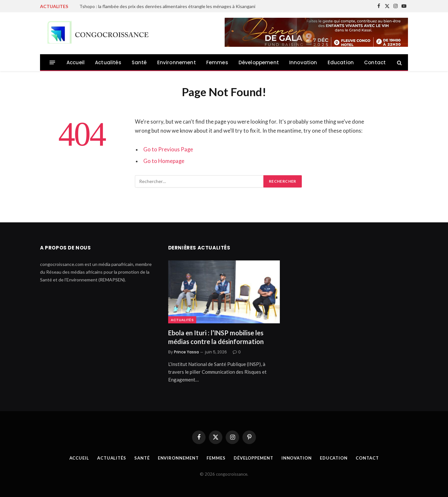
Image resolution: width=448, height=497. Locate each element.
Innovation (303, 62)
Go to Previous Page (168, 149)
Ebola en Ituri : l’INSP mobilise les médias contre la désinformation (216, 337)
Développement (259, 62)
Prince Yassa (186, 352)
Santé (139, 62)
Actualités (108, 62)
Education (341, 62)
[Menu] (52, 62)
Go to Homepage (164, 161)
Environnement (177, 62)
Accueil (76, 62)
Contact (375, 62)
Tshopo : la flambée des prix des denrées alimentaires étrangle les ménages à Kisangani (167, 6)
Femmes (217, 62)
